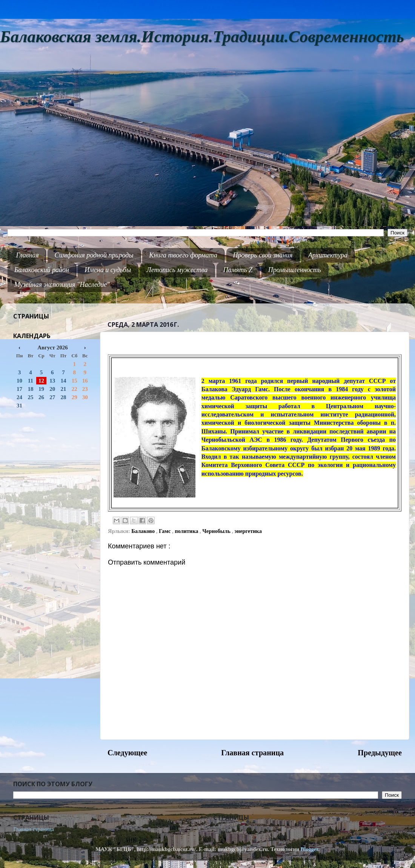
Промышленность (295, 270)
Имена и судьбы (108, 270)
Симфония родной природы (94, 255)
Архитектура (328, 255)
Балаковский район (42, 270)
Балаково (144, 531)
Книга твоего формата (183, 255)
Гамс (165, 531)
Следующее (127, 753)
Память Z (238, 270)
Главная (28, 255)
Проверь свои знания (263, 255)
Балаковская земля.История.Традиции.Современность (202, 37)
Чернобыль (217, 531)
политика (187, 531)
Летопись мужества (177, 270)
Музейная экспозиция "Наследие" (62, 285)
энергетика (248, 531)
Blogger (310, 849)
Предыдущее (380, 753)
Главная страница (252, 753)
